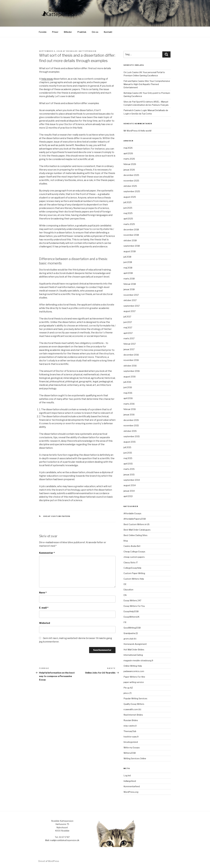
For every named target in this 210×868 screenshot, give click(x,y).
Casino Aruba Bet (132, 546)
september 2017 (132, 306)
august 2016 (130, 377)
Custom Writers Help (134, 579)
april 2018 (128, 273)
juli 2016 (127, 382)
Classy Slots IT (131, 562)
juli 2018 (127, 257)
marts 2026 (129, 159)
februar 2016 (130, 409)
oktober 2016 (130, 366)
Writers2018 (130, 753)
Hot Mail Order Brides (134, 650)
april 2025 (128, 219)
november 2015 (131, 425)
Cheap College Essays (134, 552)
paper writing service (134, 682)
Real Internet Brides (133, 715)
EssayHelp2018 (131, 611)
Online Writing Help (133, 666)
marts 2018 (129, 279)
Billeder (68, 32)
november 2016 (131, 360)
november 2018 (131, 235)
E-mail (44, 608)
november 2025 (131, 181)
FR (125, 622)
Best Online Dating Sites (135, 535)
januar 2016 (129, 415)
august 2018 (130, 251)
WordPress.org (131, 792)
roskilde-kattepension (81, 51)
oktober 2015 (130, 431)
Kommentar (47, 553)
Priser (55, 32)
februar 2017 (130, 344)
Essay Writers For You (134, 606)
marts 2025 (129, 224)
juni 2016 (128, 387)
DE (125, 584)
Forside (43, 32)
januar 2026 (129, 170)
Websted (45, 623)
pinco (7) (128, 693)
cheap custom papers (57, 516)
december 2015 (131, 420)
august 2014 (130, 485)
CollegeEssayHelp (132, 568)
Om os (95, 32)
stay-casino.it (130, 726)
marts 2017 (129, 338)
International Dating (133, 655)
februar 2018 (130, 284)
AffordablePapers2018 (135, 519)
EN (125, 595)
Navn (43, 593)
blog (126, 541)
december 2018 (131, 230)
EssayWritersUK (131, 617)
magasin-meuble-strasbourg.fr (138, 660)
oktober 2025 (130, 186)
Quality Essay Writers (134, 704)
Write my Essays (132, 748)
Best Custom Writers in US (136, 524)
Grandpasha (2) (131, 633)
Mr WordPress (131, 131)
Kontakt (108, 32)
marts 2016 (129, 404)
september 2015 (132, 436)
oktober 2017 (130, 300)
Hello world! (146, 131)
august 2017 (129, 311)
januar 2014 (129, 491)
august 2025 (130, 197)
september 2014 (132, 480)
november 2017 (131, 295)
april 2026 (128, 153)
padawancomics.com (134, 671)
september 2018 (132, 246)
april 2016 (128, 398)
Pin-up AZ (128, 688)
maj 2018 (128, 268)
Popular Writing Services (135, 698)
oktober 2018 (130, 240)
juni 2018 (128, 262)
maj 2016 (128, 393)
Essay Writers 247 (132, 600)
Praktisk (82, 32)
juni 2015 (128, 453)
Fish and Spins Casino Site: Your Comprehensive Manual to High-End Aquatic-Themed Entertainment (147, 84)
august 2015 (130, 442)
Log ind (127, 775)
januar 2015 (129, 475)
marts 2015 (129, 469)
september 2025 (132, 191)
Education (128, 590)
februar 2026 (130, 164)
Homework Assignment (135, 644)
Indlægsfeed (130, 781)
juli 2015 (127, 447)
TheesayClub (130, 731)
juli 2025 (128, 202)
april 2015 (128, 464)
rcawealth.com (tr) (132, 709)
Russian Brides (131, 720)
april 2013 (128, 496)
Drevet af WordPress (49, 861)
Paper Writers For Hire (134, 677)
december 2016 (131, 355)
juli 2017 (127, 317)
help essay (47, 79)
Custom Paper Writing (134, 573)
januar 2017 (129, 349)
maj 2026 (128, 148)
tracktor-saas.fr (131, 737)
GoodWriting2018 (132, 628)
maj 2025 (128, 213)
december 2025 (131, 175)
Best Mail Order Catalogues (137, 530)
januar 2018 (129, 289)
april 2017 (128, 333)
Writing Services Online (135, 758)
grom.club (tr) (130, 639)
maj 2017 (128, 328)
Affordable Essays (132, 513)
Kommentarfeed (132, 786)
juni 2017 (128, 322)
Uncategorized (131, 742)
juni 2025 (128, 208)
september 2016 (132, 371)
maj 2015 (128, 458)
